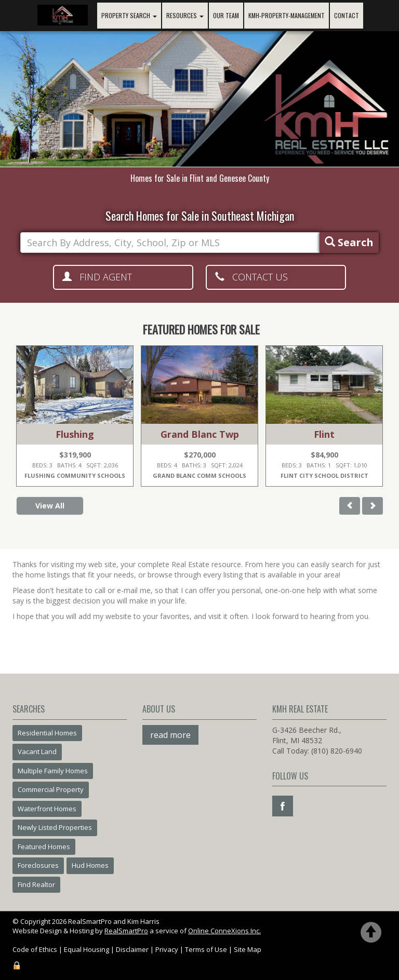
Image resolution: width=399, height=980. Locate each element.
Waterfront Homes (47, 809)
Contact (347, 15)
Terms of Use (206, 949)
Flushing (75, 434)
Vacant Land (37, 751)
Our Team (226, 15)
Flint (324, 434)
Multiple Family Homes (53, 771)
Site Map (248, 949)
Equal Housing (87, 949)
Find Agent (97, 277)
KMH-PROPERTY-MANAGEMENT (287, 15)
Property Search (129, 15)
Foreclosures (38, 865)
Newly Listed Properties (55, 827)
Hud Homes (90, 865)
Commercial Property (51, 789)
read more (170, 735)
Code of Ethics (35, 949)
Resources (185, 15)
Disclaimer (132, 949)
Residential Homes (47, 733)
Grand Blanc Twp (200, 434)
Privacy (167, 949)
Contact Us (251, 277)
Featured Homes (44, 847)
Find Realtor (36, 884)
